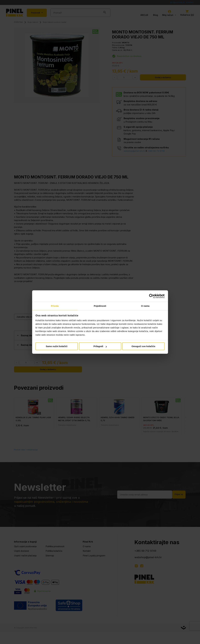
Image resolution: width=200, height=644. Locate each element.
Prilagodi (100, 347)
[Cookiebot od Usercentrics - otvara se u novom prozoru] (151, 296)
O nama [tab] (145, 306)
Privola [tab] (55, 306)
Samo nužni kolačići (57, 347)
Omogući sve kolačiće (143, 347)
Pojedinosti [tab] (100, 306)
